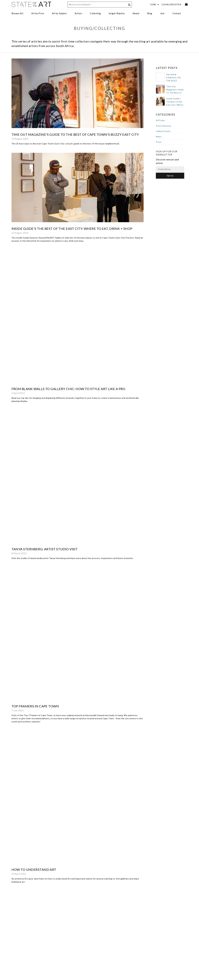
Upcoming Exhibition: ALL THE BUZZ (174, 77)
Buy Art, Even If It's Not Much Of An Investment (55, 723)
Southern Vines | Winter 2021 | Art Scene (48, 284)
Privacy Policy (97, 939)
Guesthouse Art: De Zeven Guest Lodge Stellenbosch (60, 525)
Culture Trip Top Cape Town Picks (42, 606)
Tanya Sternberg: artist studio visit (45, 145)
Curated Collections (61, 936)
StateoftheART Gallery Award (105, 924)
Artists (78, 13)
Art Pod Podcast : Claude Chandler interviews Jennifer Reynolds (72, 470)
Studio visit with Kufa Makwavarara (45, 312)
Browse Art (18, 13)
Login (165, 4)
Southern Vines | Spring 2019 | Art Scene (48, 498)
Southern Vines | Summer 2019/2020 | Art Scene (54, 442)
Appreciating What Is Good (36, 779)
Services (94, 927)
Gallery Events (163, 131)
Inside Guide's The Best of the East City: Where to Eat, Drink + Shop (72, 90)
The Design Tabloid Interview (39, 754)
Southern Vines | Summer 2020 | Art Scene (49, 393)
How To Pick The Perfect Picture (41, 832)
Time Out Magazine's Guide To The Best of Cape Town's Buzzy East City (75, 65)
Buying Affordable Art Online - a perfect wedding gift (62, 696)
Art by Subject (59, 13)
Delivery (17, 931)
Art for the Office (60, 925)
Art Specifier (58, 934)
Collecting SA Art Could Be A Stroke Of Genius (54, 668)
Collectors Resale (21, 936)
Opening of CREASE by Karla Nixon (42, 340)
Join (162, 13)
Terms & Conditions (100, 936)
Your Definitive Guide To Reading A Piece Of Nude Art (59, 578)
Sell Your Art (19, 922)
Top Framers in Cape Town (35, 170)
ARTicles (160, 120)
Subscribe (95, 942)
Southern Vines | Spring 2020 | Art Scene (48, 417)
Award (136, 13)
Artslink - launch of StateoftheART (45, 887)
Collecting (95, 13)
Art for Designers (60, 928)
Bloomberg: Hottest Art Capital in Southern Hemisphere (64, 640)
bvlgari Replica (117, 13)
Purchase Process (21, 928)
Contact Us (96, 918)
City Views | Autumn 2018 (34, 553)
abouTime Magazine (30, 859)
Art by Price (38, 13)
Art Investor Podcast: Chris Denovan (46, 368)
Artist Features (164, 126)
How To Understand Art (34, 201)
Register (176, 4)
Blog (150, 13)
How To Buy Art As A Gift (34, 257)
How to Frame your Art (33, 229)
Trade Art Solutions (61, 922)
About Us (95, 921)
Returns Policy (20, 925)
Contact (177, 13)
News (159, 137)
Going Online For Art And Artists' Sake (47, 807)
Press (159, 142)
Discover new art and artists (173, 924)
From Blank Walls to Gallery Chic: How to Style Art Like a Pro (68, 117)
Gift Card (17, 934)
